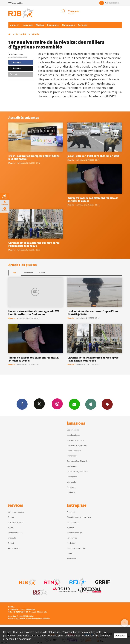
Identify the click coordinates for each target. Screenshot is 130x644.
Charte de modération (76, 548)
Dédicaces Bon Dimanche (78, 461)
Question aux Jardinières (77, 472)
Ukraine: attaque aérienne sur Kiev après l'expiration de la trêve (34, 244)
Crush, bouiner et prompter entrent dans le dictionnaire (34, 157)
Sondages (71, 487)
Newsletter (72, 559)
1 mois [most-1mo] (42, 273)
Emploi (11, 543)
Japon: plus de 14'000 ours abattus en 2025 (93, 156)
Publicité (71, 527)
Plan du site (42, 612)
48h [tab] (15, 273)
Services (83, 25)
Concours (71, 492)
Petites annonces (15, 533)
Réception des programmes (79, 517)
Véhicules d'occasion (17, 512)
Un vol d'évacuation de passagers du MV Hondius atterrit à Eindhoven (34, 313)
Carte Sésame (73, 522)
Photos (40, 25)
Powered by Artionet (17, 619)
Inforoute (12, 538)
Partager (16, 62)
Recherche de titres (75, 440)
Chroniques (68, 25)
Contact (70, 553)
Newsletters (74, 404)
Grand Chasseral (74, 451)
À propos (71, 512)
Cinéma (11, 517)
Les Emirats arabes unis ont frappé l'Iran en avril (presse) (93, 313)
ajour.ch (15, 25)
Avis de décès (14, 548)
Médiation (71, 543)
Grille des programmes (77, 445)
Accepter (120, 636)
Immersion (72, 456)
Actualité (21, 34)
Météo (11, 527)
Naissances (72, 466)
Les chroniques (73, 435)
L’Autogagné (72, 477)
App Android (107, 404)
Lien (14, 74)
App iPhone (91, 404)
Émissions (53, 25)
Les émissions (73, 430)
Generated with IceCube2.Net (38, 619)
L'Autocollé (72, 482)
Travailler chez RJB (75, 533)
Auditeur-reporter (109, 3)
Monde (36, 34)
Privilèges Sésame (15, 522)
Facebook (22, 404)
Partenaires (72, 538)
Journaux (28, 25)
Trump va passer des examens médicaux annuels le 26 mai (93, 199)
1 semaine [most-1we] (28, 273)
